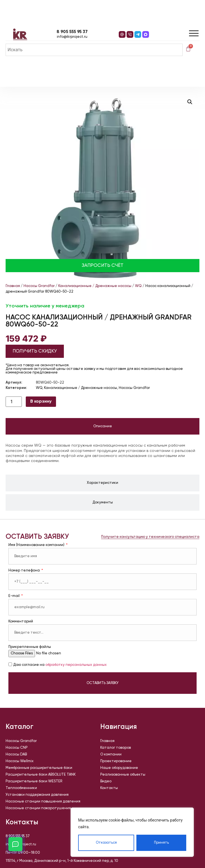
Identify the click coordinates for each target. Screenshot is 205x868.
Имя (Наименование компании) (37, 545)
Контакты (109, 788)
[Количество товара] (14, 402)
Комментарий (21, 621)
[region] (132, 832)
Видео (106, 781)
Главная (13, 286)
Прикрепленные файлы (30, 647)
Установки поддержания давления (37, 795)
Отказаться (106, 843)
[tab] (102, 426)
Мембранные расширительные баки (39, 768)
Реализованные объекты (123, 775)
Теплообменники (21, 788)
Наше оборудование (119, 768)
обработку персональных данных (76, 665)
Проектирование (116, 761)
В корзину (41, 402)
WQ (138, 286)
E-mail (14, 596)
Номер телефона (25, 570)
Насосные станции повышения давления (43, 802)
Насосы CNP (17, 748)
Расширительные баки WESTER (34, 781)
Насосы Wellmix (20, 761)
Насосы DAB (16, 754)
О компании (111, 754)
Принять (161, 843)
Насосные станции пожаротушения (38, 808)
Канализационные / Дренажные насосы (95, 286)
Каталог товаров (116, 748)
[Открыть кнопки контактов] (15, 844)
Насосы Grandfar (39, 286)
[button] (190, 102)
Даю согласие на (60, 665)
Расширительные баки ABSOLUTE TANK (41, 775)
